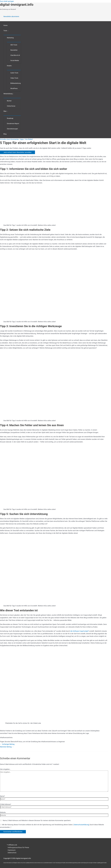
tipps (22, 139)
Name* (2, 796)
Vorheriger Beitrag (7, 744)
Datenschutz (12, 853)
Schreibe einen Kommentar (9, 139)
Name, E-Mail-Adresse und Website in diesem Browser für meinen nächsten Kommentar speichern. (37, 820)
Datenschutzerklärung (81, 825)
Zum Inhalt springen (7, 1)
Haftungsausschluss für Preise (18, 847)
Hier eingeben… (5, 769)
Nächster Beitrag (7, 747)
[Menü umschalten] (12, 34)
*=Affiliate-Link (12, 845)
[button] (8, 31)
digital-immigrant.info (17, 5)
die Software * (80, 631)
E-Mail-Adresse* (6, 804)
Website (3, 812)
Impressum (12, 850)
